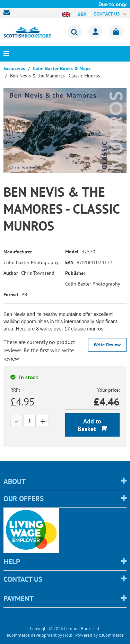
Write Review (107, 345)
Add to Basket (89, 425)
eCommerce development (32, 635)
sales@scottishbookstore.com (8, 13)
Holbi (68, 635)
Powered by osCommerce (99, 635)
